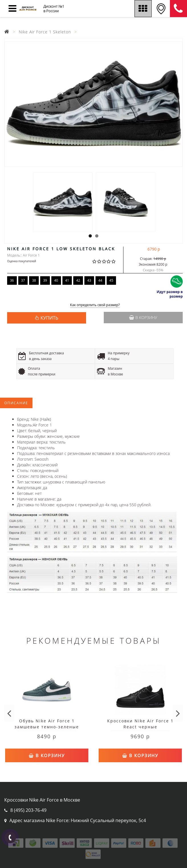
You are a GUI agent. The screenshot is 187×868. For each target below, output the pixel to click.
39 (45, 280)
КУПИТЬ (49, 318)
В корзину (143, 317)
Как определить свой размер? (95, 305)
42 (78, 280)
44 (100, 280)
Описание (16, 403)
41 (67, 280)
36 (12, 280)
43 (89, 280)
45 (111, 280)
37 (23, 280)
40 (56, 280)
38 (34, 280)
